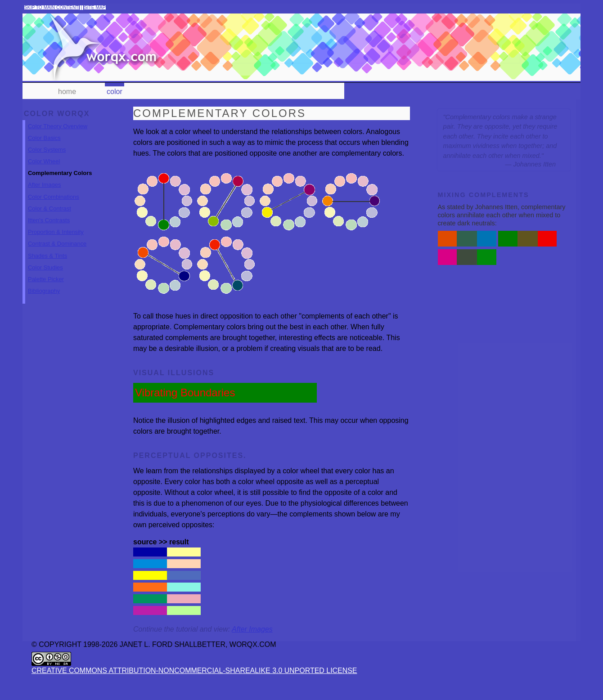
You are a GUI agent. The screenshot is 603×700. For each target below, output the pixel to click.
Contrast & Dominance (57, 253)
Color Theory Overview (58, 135)
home (67, 92)
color (115, 92)
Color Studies (45, 276)
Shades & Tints (47, 264)
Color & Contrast (49, 218)
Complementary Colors (60, 182)
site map (95, 8)
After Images (44, 194)
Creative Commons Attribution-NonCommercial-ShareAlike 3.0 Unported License (162, 688)
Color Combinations (54, 205)
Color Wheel (44, 170)
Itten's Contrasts (49, 229)
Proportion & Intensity (56, 241)
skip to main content (52, 8)
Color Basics (44, 146)
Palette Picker (46, 288)
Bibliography (44, 300)
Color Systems (47, 159)
